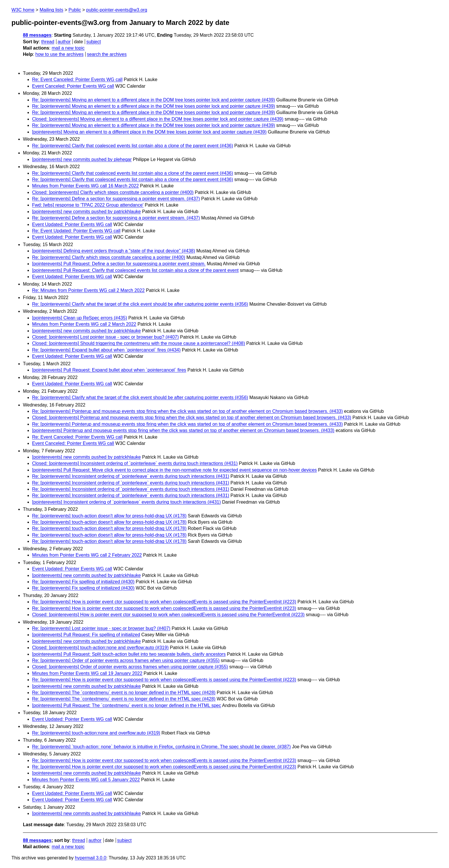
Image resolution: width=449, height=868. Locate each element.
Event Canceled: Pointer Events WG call (73, 86)
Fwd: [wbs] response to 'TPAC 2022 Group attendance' (88, 205)
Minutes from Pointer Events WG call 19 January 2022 (87, 673)
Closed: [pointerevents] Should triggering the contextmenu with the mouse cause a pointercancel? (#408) (139, 343)
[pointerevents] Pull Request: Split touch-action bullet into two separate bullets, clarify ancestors (129, 654)
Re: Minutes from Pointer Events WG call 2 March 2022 (88, 290)
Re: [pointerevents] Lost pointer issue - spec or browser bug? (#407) (101, 628)
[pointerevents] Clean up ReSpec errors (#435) (80, 318)
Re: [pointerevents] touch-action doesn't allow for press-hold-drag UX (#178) (109, 516)
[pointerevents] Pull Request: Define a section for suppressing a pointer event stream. (119, 264)
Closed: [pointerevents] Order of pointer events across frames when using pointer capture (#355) (130, 667)
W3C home (23, 10)
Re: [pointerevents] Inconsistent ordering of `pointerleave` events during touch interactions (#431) (131, 476)
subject (93, 42)
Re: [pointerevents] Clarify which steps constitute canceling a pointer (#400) (109, 257)
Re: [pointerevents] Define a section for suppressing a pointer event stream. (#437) (116, 199)
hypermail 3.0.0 (90, 858)
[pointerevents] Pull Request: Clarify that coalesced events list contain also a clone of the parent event (135, 270)
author (64, 42)
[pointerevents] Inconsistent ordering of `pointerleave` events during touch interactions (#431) (126, 502)
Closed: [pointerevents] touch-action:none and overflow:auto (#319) (100, 648)
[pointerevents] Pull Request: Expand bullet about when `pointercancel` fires (109, 370)
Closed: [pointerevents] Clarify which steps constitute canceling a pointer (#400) (113, 192)
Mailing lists (51, 10)
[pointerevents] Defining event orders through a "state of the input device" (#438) (114, 251)
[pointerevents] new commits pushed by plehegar (82, 159)
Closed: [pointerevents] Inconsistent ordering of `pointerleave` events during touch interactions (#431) (135, 463)
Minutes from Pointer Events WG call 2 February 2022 (87, 555)
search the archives (107, 54)
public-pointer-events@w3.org (117, 10)
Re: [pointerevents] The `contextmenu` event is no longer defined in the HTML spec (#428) (124, 693)
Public (75, 10)
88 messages (37, 35)
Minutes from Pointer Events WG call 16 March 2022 (85, 186)
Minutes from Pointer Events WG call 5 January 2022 (86, 780)
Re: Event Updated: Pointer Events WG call (76, 231)
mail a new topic (68, 48)
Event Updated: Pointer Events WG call (72, 224)
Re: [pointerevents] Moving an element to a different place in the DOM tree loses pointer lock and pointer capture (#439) (153, 100)
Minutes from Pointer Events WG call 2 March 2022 (84, 324)
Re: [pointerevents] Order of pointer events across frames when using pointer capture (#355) (126, 660)
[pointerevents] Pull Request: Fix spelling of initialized (86, 635)
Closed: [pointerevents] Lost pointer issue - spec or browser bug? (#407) (105, 337)
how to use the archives (60, 54)
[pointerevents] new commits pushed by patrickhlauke (86, 212)
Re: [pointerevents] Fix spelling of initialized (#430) (83, 582)
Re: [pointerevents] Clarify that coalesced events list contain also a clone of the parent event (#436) (133, 146)
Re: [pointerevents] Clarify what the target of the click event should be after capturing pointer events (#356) (140, 304)
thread (48, 42)
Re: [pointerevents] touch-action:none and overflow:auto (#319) (96, 733)
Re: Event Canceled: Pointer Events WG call (77, 79)
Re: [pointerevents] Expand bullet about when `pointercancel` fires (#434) (106, 350)
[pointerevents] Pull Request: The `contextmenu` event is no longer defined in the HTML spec (127, 705)
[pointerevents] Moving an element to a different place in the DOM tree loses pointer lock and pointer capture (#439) (149, 132)
